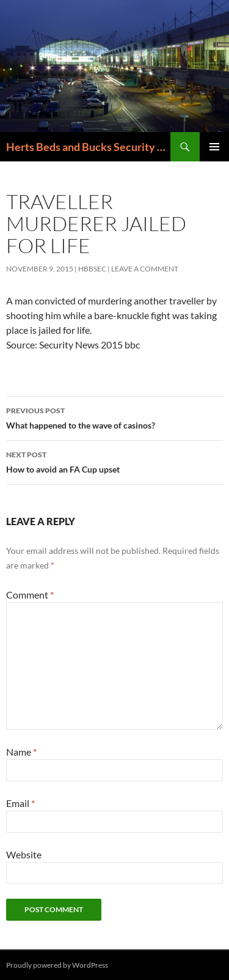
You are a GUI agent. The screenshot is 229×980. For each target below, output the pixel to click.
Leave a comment (145, 269)
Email (20, 803)
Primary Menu (214, 147)
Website (24, 854)
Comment (30, 595)
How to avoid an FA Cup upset (114, 461)
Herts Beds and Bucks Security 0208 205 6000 (88, 147)
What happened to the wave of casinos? (114, 417)
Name (21, 752)
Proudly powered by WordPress (57, 965)
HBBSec (92, 269)
